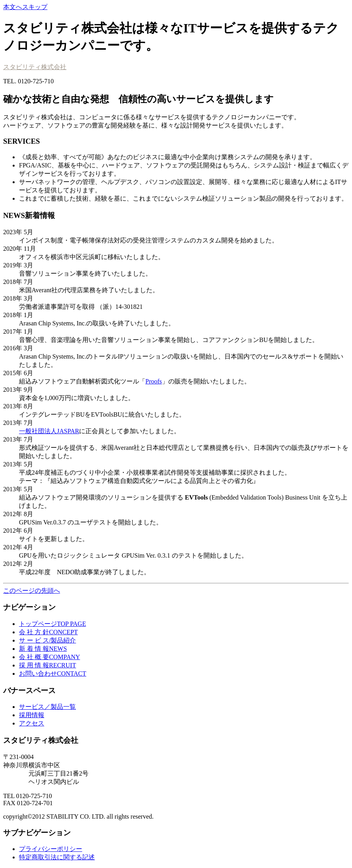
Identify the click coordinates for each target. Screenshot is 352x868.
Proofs (154, 381)
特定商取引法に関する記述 (57, 857)
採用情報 (32, 715)
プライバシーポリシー (51, 849)
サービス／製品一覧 (47, 707)
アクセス (32, 723)
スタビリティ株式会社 (35, 67)
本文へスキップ (25, 7)
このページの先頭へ (32, 591)
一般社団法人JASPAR (49, 431)
